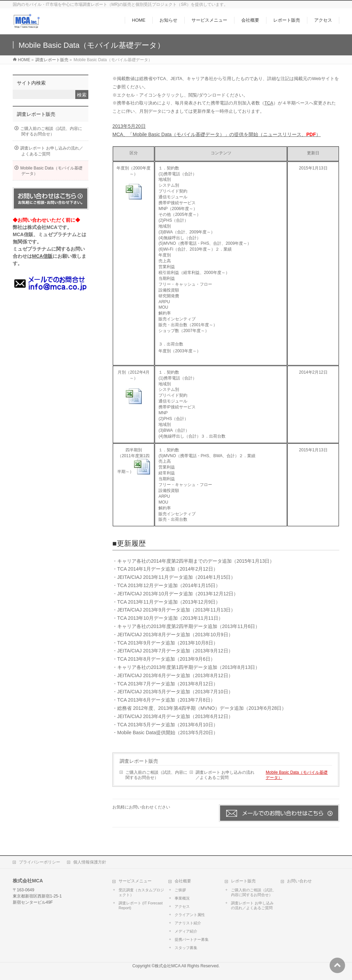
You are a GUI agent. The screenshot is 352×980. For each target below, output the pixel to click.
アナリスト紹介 (188, 923)
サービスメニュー (135, 881)
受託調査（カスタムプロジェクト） (141, 892)
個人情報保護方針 (90, 862)
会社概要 (183, 881)
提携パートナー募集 (192, 939)
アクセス (182, 906)
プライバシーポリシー (40, 862)
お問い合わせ (299, 881)
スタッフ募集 (186, 948)
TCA (269, 103)
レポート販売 (243, 881)
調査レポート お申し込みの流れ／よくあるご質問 (225, 775)
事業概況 (182, 898)
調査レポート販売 (139, 761)
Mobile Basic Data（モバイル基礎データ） (297, 775)
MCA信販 (42, 256)
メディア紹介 (186, 931)
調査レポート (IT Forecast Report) (141, 905)
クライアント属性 (190, 915)
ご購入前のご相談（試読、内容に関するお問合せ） (156, 775)
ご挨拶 (180, 890)
